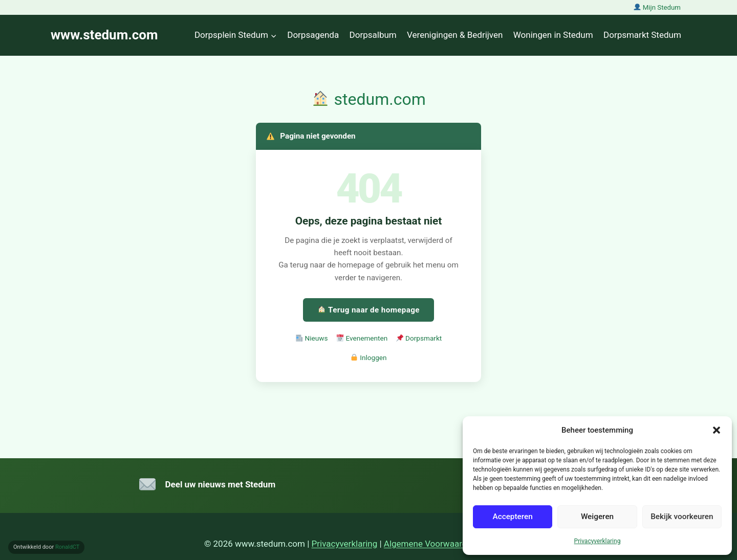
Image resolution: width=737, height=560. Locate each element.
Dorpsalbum (373, 35)
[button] (717, 430)
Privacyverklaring (598, 541)
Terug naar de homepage (369, 310)
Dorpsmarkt (419, 338)
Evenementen (362, 338)
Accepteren (513, 517)
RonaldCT (68, 547)
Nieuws (312, 338)
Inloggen (368, 357)
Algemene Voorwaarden (430, 544)
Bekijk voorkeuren (682, 517)
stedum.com (369, 99)
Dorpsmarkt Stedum (642, 35)
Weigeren (598, 517)
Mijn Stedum (657, 7)
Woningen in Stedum (553, 35)
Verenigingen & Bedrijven (455, 35)
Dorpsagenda (313, 35)
